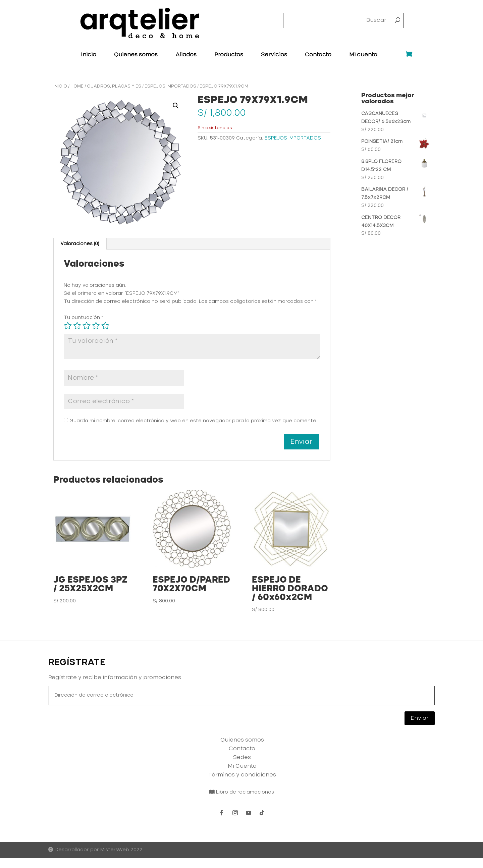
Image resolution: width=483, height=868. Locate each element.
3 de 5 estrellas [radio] (87, 326)
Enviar (420, 718)
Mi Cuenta (242, 766)
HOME (77, 86)
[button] (176, 106)
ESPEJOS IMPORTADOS (170, 86)
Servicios (274, 55)
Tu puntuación (83, 318)
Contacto (318, 55)
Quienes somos (136, 55)
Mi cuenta (363, 55)
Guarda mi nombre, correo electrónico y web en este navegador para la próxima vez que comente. (193, 421)
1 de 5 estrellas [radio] (68, 326)
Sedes (242, 757)
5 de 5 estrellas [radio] (105, 326)
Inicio (89, 55)
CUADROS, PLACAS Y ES (114, 86)
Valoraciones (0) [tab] (80, 244)
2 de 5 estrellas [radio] (77, 326)
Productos (229, 55)
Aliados (186, 55)
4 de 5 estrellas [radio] (96, 326)
